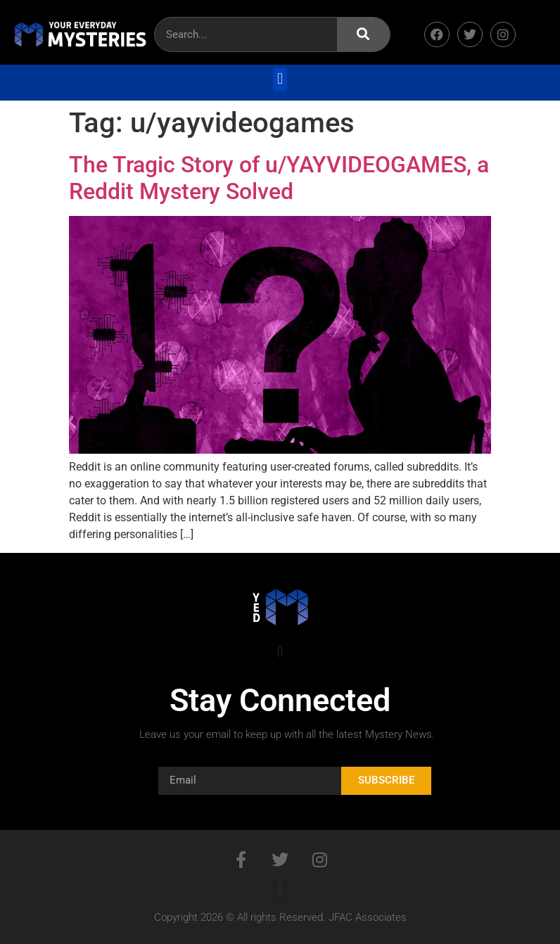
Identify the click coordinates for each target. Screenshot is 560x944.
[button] (280, 79)
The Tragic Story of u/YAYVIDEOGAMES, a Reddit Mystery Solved (279, 178)
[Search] (363, 34)
